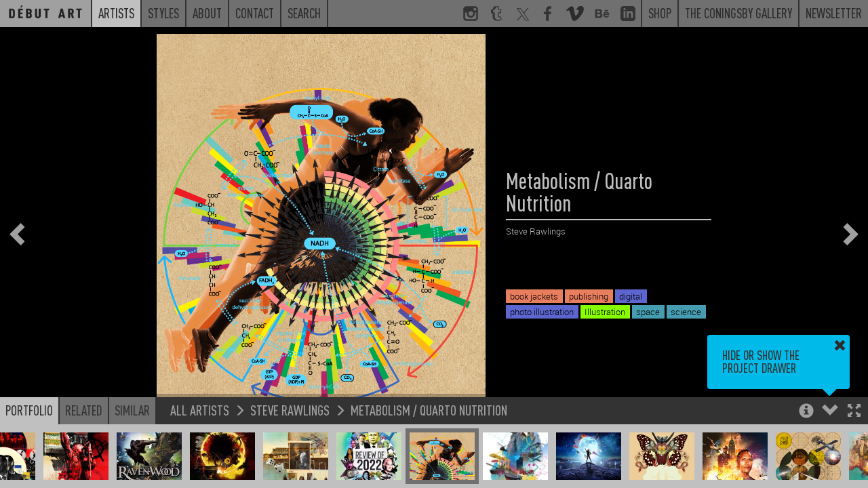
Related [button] (84, 410)
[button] (854, 412)
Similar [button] (132, 410)
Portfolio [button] (29, 410)
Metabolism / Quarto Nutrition (429, 410)
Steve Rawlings (290, 410)
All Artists (200, 410)
